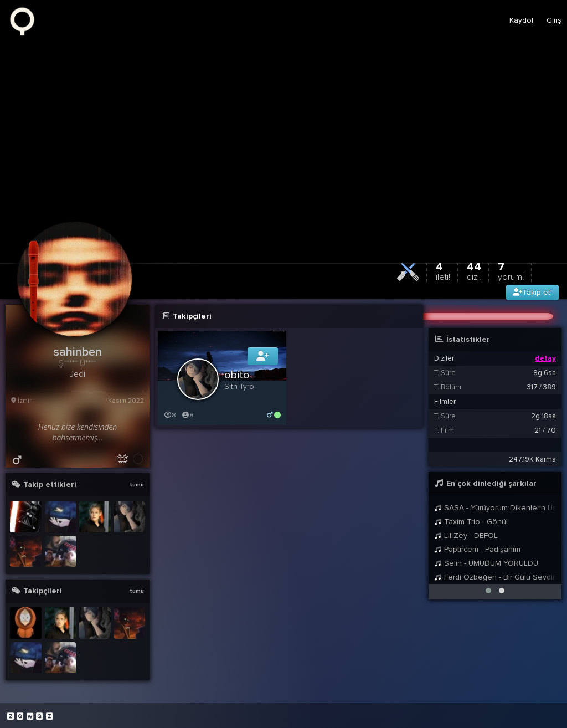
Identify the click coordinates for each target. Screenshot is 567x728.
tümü (137, 485)
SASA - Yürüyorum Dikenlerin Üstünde (495, 508)
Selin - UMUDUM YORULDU (486, 563)
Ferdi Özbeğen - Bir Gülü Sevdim (495, 577)
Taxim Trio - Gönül (471, 522)
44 (474, 271)
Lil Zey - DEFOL (466, 535)
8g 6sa (545, 373)
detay (545, 358)
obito (237, 375)
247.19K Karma (532, 459)
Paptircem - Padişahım (477, 549)
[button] (488, 591)
